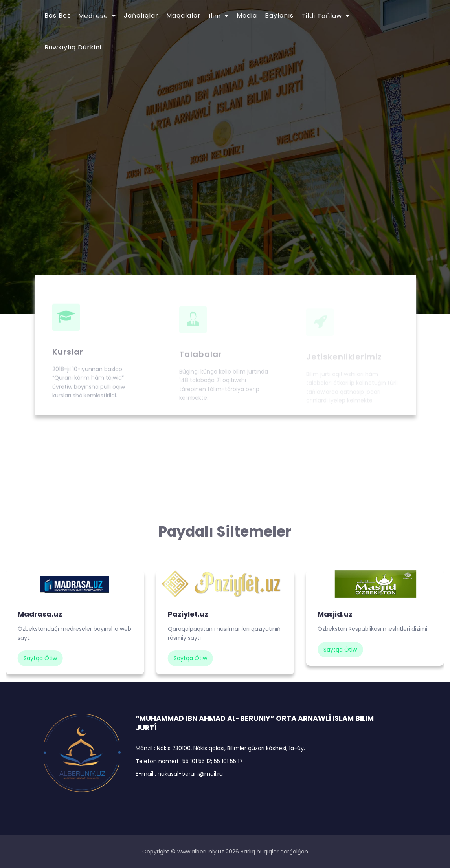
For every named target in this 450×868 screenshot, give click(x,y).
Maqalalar (184, 16)
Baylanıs (279, 16)
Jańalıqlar (141, 16)
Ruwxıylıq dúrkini (73, 47)
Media (247, 16)
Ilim (215, 16)
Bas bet (57, 16)
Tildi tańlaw (322, 16)
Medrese (93, 16)
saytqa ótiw (40, 658)
